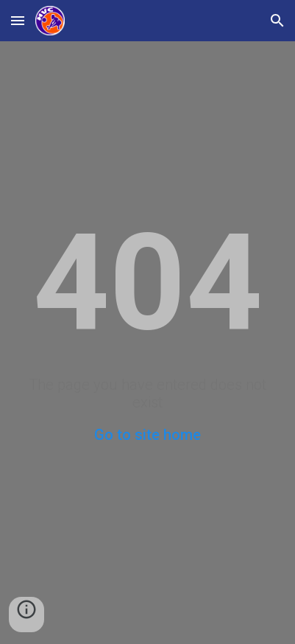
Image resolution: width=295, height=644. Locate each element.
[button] (18, 20)
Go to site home (147, 435)
